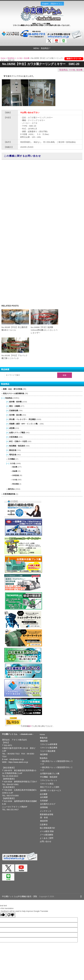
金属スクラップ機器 (17, 433)
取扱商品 (11, 58)
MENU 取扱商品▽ (42, 48)
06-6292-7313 (13, 754)
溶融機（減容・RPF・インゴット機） (24, 424)
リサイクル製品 (47, 784)
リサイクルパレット (49, 780)
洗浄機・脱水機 (15, 415)
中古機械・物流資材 (49, 777)
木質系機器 (14, 437)
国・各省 (44, 817)
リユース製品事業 (48, 751)
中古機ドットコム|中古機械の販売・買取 (20, 896)
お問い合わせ (46, 841)
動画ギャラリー (73, 59)
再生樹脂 (15, 484)
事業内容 (44, 738)
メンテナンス (46, 811)
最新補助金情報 (46, 814)
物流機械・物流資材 (17, 446)
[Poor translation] (11, 915)
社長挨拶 (44, 801)
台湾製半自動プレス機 (50, 774)
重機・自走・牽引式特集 (13, 389)
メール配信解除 (46, 835)
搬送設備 (13, 450)
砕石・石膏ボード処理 (18, 441)
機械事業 (44, 741)
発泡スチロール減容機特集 (14, 393)
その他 (19, 58)
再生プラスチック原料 (50, 787)
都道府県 (44, 821)
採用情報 (44, 807)
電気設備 (13, 455)
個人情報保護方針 (47, 828)
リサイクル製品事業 (49, 748)
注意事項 (44, 825)
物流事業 (44, 754)
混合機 (27, 58)
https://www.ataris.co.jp (18, 762)
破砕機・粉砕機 (15, 402)
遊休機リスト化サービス (51, 790)
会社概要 (44, 794)
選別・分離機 (14, 406)
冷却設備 (15, 475)
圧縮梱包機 (14, 410)
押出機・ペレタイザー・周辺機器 (22, 419)
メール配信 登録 (47, 831)
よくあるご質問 (46, 838)
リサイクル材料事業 (49, 744)
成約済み (11, 489)
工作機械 (11, 459)
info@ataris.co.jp (17, 759)
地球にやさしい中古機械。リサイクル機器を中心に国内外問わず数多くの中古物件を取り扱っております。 (42, 24)
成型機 (12, 428)
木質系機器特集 (9, 494)
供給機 (15, 471)
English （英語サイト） (52, 4)
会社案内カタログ (48, 804)
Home (3, 58)
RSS (31, 726)
